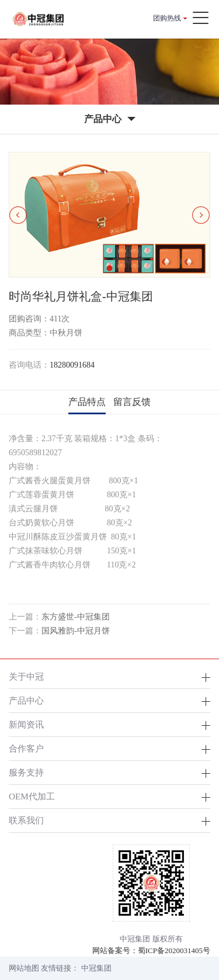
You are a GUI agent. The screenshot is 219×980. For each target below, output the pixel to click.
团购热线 (167, 18)
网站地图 (24, 968)
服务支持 (26, 772)
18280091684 (72, 365)
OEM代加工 (32, 796)
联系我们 (26, 820)
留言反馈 (132, 402)
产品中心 (26, 700)
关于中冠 (26, 676)
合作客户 (26, 748)
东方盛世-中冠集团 (76, 617)
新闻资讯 (26, 724)
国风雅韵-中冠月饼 (76, 631)
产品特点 (87, 402)
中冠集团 (96, 968)
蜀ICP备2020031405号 (174, 950)
